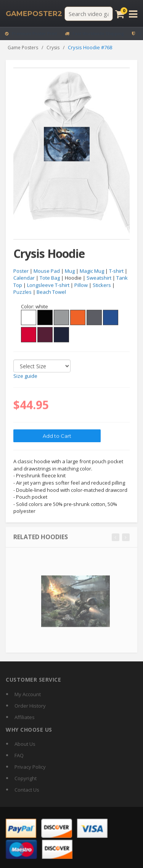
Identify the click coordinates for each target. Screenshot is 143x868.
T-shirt (116, 271)
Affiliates (25, 717)
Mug (70, 271)
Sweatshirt (99, 278)
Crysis (53, 48)
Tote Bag (50, 278)
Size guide (25, 376)
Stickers (102, 285)
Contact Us (27, 790)
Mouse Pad (47, 271)
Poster (21, 271)
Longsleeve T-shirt (48, 285)
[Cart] (120, 14)
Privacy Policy (30, 767)
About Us (25, 744)
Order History (30, 706)
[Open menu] (133, 14)
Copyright (26, 778)
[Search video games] (89, 14)
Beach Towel (51, 292)
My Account (28, 694)
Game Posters (23, 48)
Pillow (81, 285)
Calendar (24, 278)
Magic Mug (92, 271)
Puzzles (22, 292)
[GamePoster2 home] (34, 14)
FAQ (19, 755)
